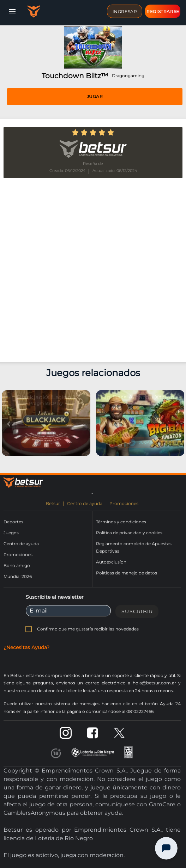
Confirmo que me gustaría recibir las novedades (88, 629)
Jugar (95, 96)
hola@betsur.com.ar (154, 683)
